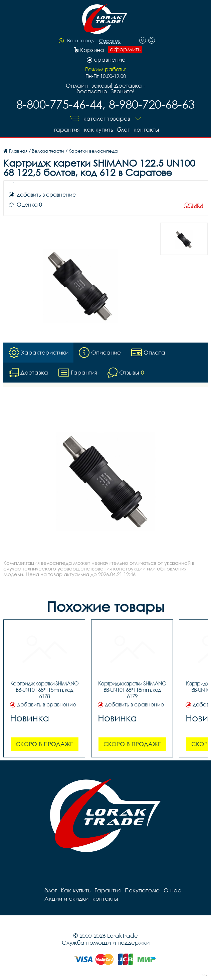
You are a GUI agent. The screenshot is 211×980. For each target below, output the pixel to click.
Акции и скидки (66, 899)
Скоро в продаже (44, 744)
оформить (125, 49)
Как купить (98, 129)
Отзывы (194, 205)
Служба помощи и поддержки (106, 943)
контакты (146, 129)
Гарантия (67, 129)
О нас (172, 890)
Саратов (110, 41)
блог (123, 129)
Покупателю (142, 890)
